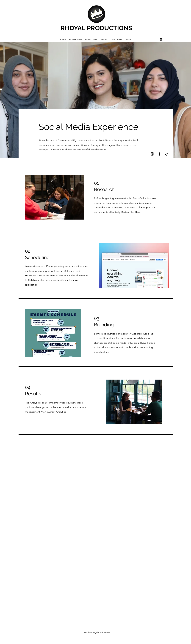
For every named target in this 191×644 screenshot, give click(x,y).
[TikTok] (167, 154)
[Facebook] (159, 154)
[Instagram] (161, 40)
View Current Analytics (54, 412)
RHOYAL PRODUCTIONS (96, 28)
